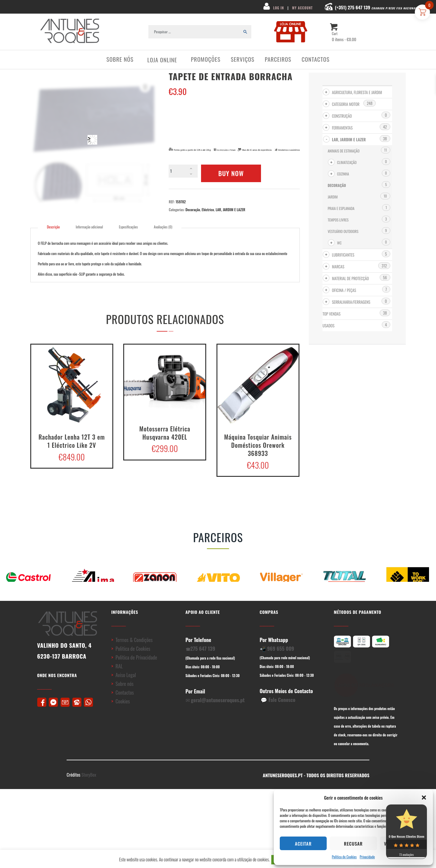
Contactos (125, 704)
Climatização (347, 162)
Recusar (353, 843)
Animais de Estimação (344, 151)
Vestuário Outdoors (343, 231)
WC (339, 243)
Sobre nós (124, 696)
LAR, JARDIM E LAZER (230, 210)
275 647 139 (203, 661)
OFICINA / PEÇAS (344, 290)
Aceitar (303, 843)
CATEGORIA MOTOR (346, 104)
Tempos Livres (338, 220)
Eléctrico (208, 210)
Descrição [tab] (53, 227)
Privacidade (367, 857)
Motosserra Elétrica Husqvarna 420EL (165, 432)
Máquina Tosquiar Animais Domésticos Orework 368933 (258, 445)
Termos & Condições (134, 652)
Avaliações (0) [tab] (163, 227)
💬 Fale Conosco (278, 712)
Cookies (122, 713)
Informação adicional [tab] (89, 227)
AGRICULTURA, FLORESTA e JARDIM (357, 92)
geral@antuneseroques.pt (218, 712)
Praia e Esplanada (341, 208)
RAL (119, 678)
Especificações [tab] (129, 227)
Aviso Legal (126, 687)
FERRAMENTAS (342, 128)
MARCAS (338, 267)
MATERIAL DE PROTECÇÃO (350, 278)
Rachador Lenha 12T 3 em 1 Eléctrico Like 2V (72, 441)
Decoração (193, 210)
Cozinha (343, 174)
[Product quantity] (183, 171)
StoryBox (89, 787)
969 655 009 (281, 661)
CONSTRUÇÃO (342, 116)
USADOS (329, 326)
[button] (424, 798)
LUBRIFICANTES (343, 255)
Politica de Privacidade (136, 669)
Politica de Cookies (133, 661)
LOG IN (278, 8)
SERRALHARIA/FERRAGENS (351, 302)
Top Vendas (332, 314)
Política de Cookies (344, 857)
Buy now (231, 173)
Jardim (333, 197)
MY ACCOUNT (302, 8)
